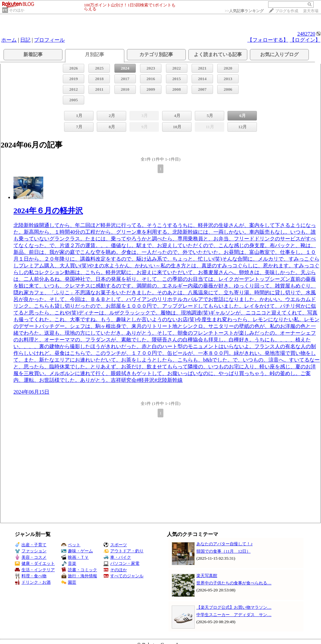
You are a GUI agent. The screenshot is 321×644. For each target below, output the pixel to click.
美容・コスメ (31, 557)
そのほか (17, 10)
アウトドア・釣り (123, 551)
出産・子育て (31, 545)
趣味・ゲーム (77, 551)
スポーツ (115, 545)
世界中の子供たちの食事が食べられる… (234, 583)
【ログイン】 (305, 40)
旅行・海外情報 (79, 576)
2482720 (306, 34)
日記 (25, 40)
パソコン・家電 (121, 563)
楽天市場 (311, 11)
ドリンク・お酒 (33, 582)
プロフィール (49, 40)
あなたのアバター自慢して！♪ (225, 544)
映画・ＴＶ (75, 557)
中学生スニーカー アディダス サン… (234, 615)
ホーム (9, 40)
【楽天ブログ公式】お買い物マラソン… (234, 607)
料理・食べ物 (31, 576)
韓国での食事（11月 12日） (223, 551)
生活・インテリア (35, 570)
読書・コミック (79, 570)
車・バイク (117, 557)
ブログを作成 (287, 11)
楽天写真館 (207, 576)
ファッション (31, 551)
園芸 (69, 582)
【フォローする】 (268, 40)
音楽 (69, 563)
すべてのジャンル (123, 576)
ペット (71, 545)
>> (244, 11)
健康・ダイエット (35, 563)
